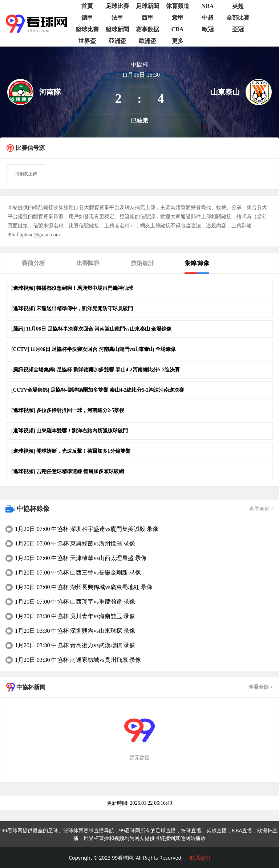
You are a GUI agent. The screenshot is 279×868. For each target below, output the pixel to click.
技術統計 (142, 263)
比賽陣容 (88, 263)
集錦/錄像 (197, 263)
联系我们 (200, 858)
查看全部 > (261, 509)
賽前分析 (33, 263)
